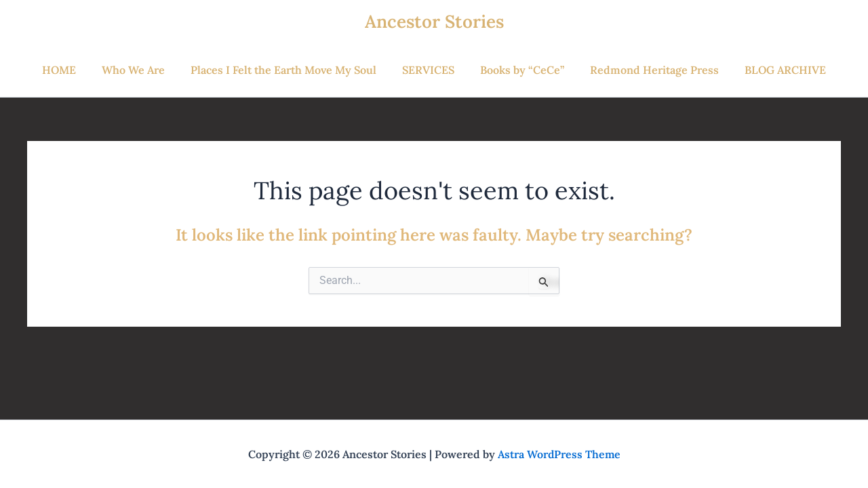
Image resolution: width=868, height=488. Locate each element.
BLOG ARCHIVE (773, 70)
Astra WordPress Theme (559, 454)
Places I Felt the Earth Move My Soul (288, 70)
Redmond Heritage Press (646, 70)
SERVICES (428, 70)
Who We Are (141, 70)
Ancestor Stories (434, 21)
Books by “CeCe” (518, 70)
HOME (71, 70)
